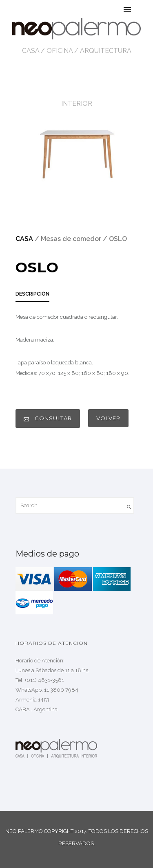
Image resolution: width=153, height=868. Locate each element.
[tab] (32, 296)
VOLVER (108, 418)
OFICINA (60, 51)
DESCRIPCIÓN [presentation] (32, 294)
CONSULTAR (48, 418)
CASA (31, 51)
